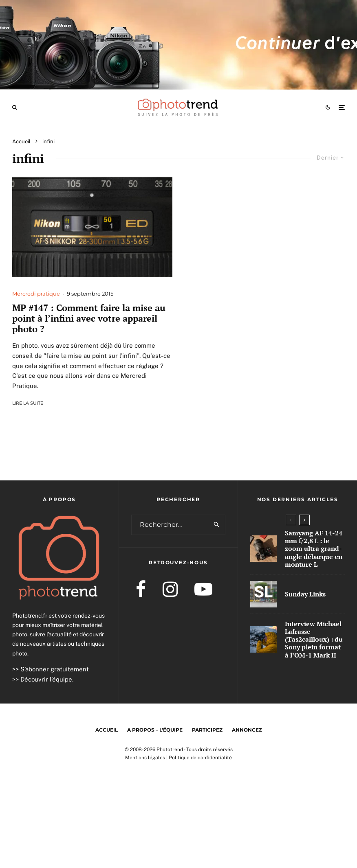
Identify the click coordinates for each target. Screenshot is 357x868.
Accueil (107, 730)
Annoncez (247, 730)
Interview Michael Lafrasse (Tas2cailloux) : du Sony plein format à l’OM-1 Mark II (314, 640)
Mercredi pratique (36, 294)
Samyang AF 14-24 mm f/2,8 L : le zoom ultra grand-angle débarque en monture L (314, 549)
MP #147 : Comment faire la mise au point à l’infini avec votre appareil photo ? (89, 319)
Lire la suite (28, 403)
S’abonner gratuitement (55, 669)
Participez (207, 730)
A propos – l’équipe (155, 730)
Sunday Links (305, 594)
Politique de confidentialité (200, 758)
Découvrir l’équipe (46, 679)
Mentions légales (145, 758)
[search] (217, 525)
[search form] (170, 525)
